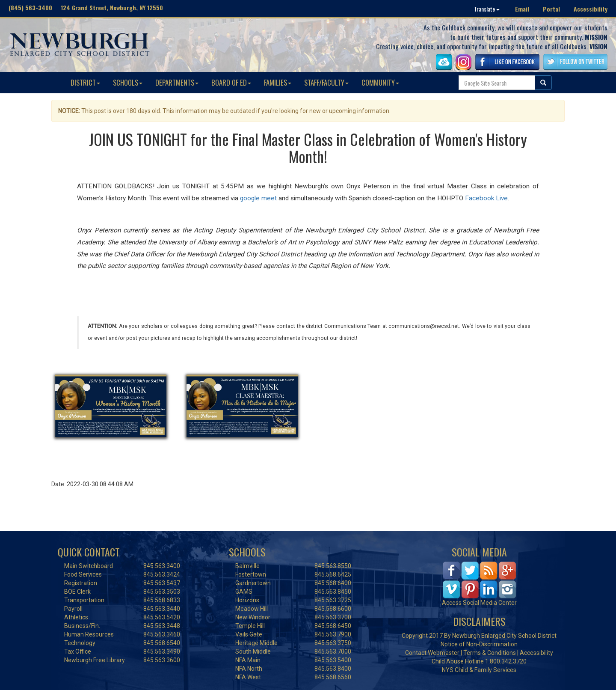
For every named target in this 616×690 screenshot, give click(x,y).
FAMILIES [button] (278, 82)
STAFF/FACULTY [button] (326, 82)
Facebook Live (486, 198)
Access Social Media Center (479, 603)
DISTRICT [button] (85, 82)
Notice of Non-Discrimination (479, 644)
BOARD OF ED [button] (231, 82)
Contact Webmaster (432, 653)
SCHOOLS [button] (128, 82)
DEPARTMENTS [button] (177, 82)
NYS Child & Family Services (479, 670)
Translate (487, 9)
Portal (551, 9)
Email (522, 9)
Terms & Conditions (490, 653)
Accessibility (591, 9)
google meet (258, 198)
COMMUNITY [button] (380, 82)
